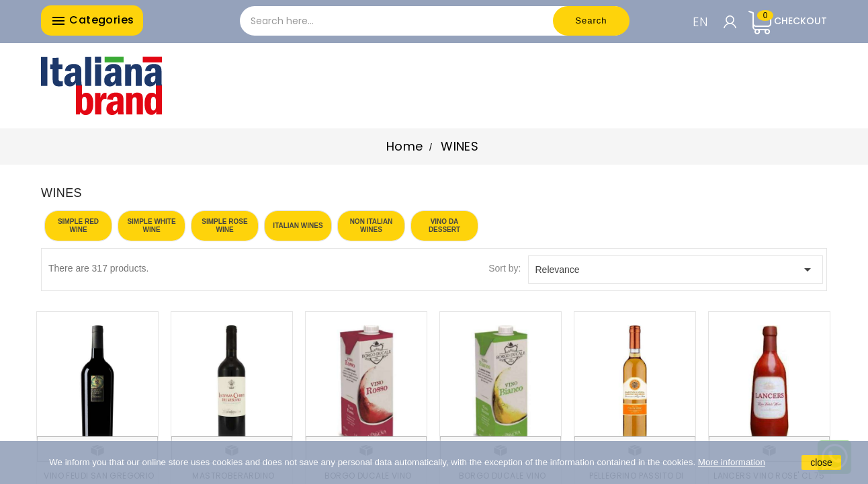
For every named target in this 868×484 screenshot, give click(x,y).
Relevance (676, 270)
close (821, 462)
